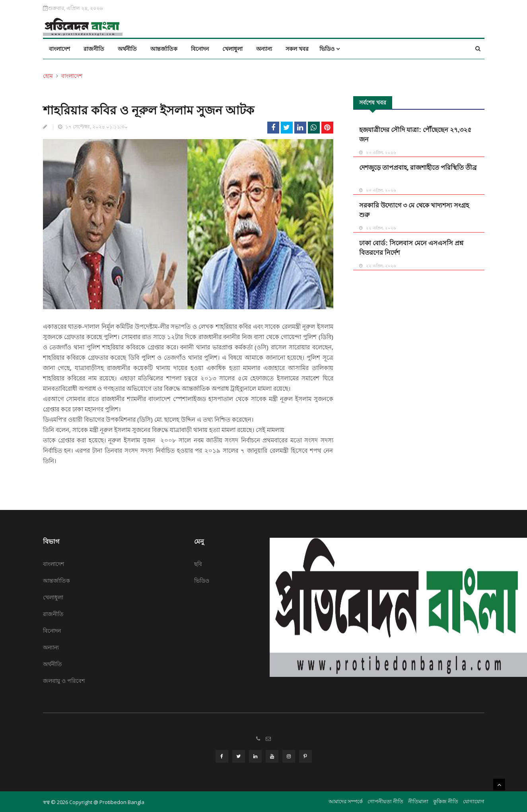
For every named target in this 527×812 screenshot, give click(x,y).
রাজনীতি (94, 49)
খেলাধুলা (232, 49)
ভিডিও (330, 49)
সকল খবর (297, 49)
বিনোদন (200, 49)
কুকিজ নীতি (446, 800)
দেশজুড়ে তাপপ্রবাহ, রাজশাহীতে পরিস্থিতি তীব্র (418, 168)
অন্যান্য (264, 49)
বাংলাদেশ (59, 49)
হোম (48, 76)
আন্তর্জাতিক (164, 49)
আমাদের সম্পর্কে (346, 800)
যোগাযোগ (474, 800)
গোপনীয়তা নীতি (385, 800)
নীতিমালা (418, 800)
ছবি (198, 564)
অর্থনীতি (127, 49)
